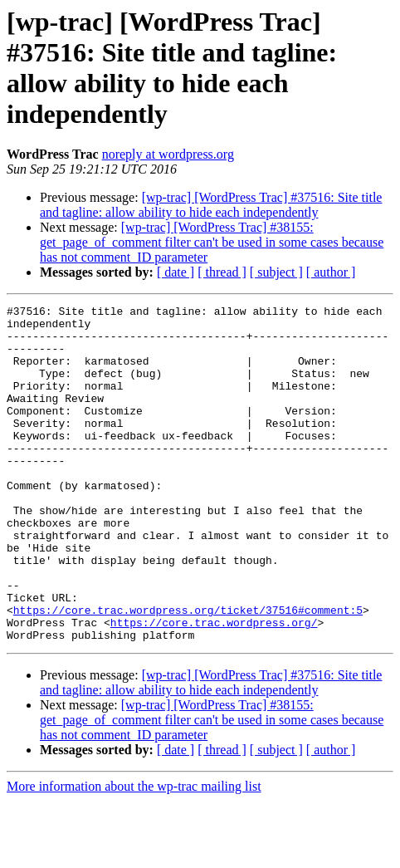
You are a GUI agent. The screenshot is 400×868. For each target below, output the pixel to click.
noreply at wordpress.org (168, 154)
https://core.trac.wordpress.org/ (214, 687)
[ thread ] (222, 272)
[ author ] (331, 272)
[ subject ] (276, 272)
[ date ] (176, 272)
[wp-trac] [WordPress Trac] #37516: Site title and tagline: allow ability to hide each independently (211, 205)
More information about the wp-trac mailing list (134, 853)
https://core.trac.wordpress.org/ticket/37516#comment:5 (188, 672)
